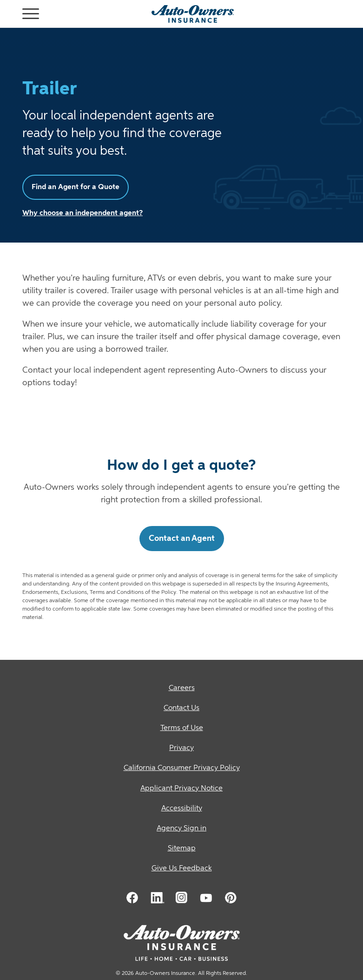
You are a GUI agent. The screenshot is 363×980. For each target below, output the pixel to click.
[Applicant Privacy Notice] (181, 789)
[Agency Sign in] (181, 829)
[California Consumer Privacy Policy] (181, 768)
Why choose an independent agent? (82, 213)
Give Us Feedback (182, 868)
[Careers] (181, 688)
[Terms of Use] (181, 728)
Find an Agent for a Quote (76, 187)
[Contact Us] (181, 708)
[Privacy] (181, 748)
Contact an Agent (182, 539)
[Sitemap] (181, 849)
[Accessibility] (181, 809)
